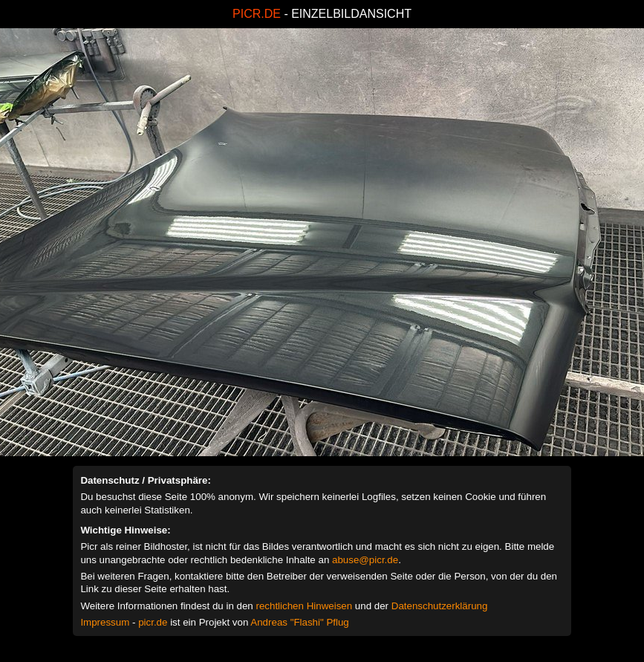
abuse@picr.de (365, 560)
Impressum (105, 622)
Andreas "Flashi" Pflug (299, 622)
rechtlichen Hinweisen (304, 606)
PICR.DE (257, 14)
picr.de (153, 622)
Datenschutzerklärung (440, 606)
